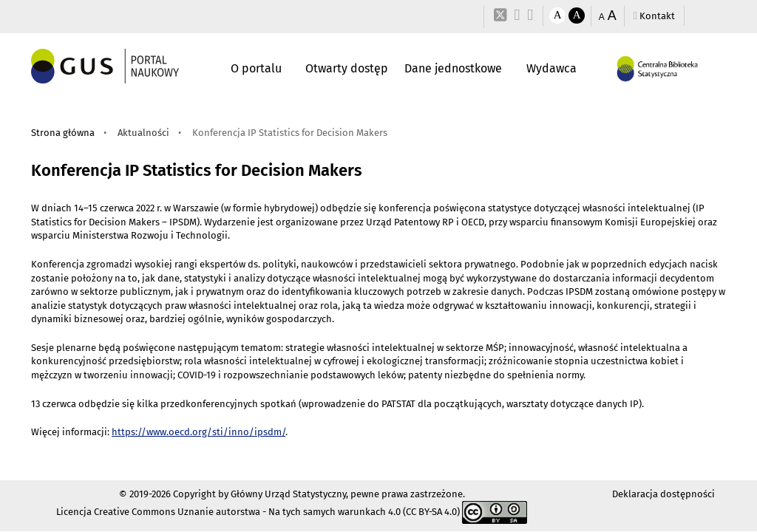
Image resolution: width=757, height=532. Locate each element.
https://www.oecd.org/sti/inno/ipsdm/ (198, 432)
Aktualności (143, 133)
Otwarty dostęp (347, 68)
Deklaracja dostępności (663, 494)
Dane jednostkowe (453, 68)
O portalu (256, 68)
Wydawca (551, 68)
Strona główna (63, 133)
